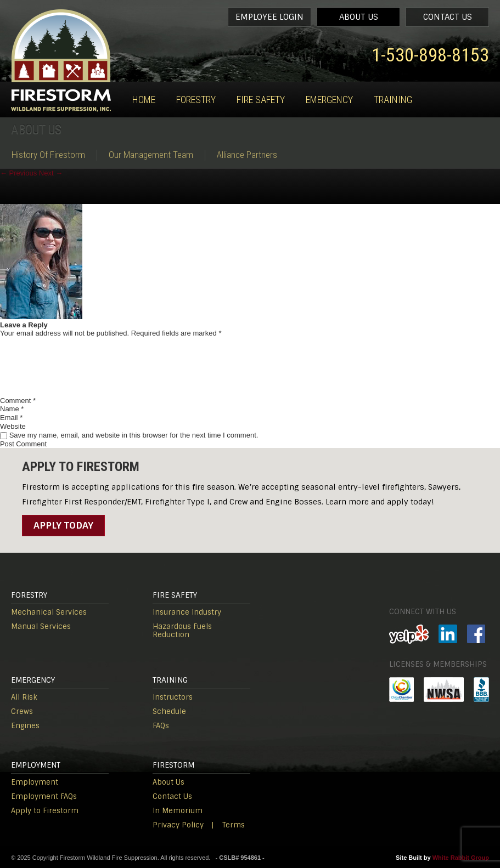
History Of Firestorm (48, 155)
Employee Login (269, 17)
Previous (18, 173)
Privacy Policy (178, 825)
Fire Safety (261, 100)
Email (11, 418)
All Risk (24, 697)
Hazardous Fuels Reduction (182, 631)
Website (13, 426)
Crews (22, 711)
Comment (18, 401)
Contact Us (448, 17)
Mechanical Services (49, 612)
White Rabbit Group (461, 858)
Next (51, 173)
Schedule (169, 711)
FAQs (161, 726)
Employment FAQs (44, 796)
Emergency (329, 100)
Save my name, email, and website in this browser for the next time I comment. (134, 435)
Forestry (196, 100)
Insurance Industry (187, 612)
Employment (35, 782)
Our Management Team (151, 155)
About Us (359, 17)
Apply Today (63, 525)
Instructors (173, 697)
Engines (25, 726)
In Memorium (178, 811)
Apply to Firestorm (45, 811)
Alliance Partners (247, 155)
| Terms (228, 825)
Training (393, 100)
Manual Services (41, 626)
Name (12, 409)
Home (144, 100)
